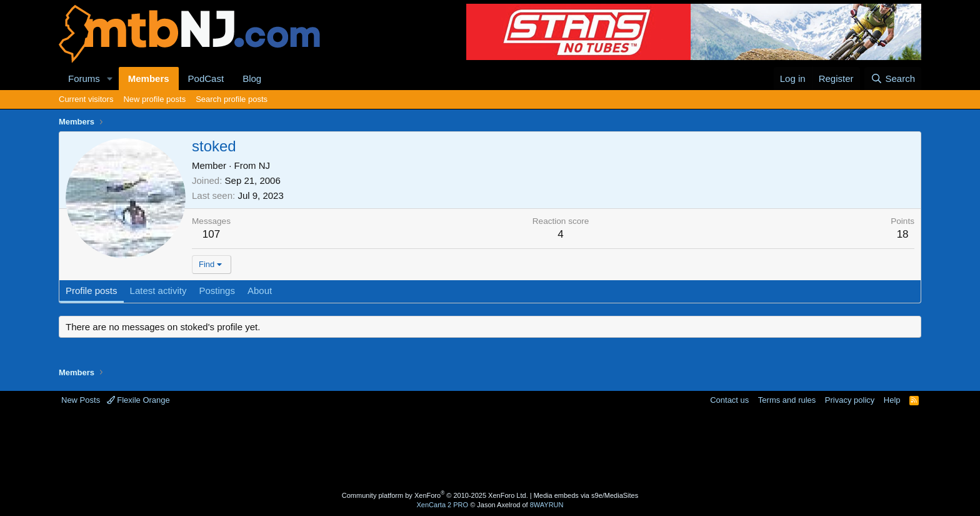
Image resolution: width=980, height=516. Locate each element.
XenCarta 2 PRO (443, 505)
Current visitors (86, 99)
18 (903, 234)
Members (149, 78)
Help (892, 400)
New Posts (81, 400)
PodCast (206, 78)
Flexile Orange (138, 400)
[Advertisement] (441, 447)
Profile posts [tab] (92, 291)
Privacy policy (850, 400)
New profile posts (154, 99)
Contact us (729, 400)
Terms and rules (787, 400)
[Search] (893, 78)
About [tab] (260, 291)
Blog (252, 78)
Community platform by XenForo (435, 495)
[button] (110, 78)
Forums (84, 78)
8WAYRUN (547, 505)
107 (211, 234)
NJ (264, 165)
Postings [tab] (217, 291)
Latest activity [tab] (158, 291)
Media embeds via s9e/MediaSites (586, 495)
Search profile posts (232, 99)
